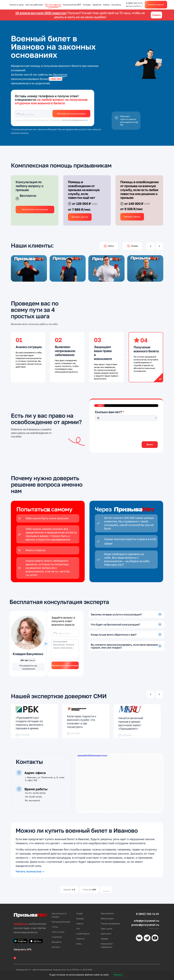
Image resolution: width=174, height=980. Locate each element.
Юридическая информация (107, 945)
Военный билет (107, 913)
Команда (80, 919)
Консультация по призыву (59, 915)
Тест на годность (53, 5)
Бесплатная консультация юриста (65, 667)
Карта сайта (106, 934)
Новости (80, 924)
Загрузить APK (23, 949)
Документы (57, 942)
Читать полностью (29, 871)
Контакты (116, 5)
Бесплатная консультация (71, 114)
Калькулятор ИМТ (72, 5)
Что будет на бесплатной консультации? (115, 624)
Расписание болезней (61, 922)
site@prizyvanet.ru (146, 921)
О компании (57, 937)
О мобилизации (83, 934)
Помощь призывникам (110, 924)
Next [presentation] (159, 246)
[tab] (127, 614)
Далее (149, 445)
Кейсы (106, 5)
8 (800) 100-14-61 (134, 5)
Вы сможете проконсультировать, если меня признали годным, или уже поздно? (124, 646)
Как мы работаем (34, 5)
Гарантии (97, 5)
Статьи (55, 927)
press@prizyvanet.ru (145, 925)
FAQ (78, 929)
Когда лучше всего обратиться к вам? (114, 634)
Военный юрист (108, 919)
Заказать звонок (156, 5)
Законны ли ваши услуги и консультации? (116, 614)
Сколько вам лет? (108, 412)
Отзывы (87, 5)
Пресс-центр (107, 929)
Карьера (104, 939)
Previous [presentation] (151, 246)
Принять (118, 975)
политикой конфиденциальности (75, 120)
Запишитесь (21, 924)
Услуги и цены (17, 5)
